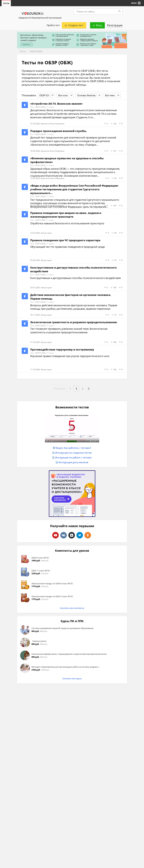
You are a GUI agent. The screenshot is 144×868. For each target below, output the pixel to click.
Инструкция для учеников (73, 462)
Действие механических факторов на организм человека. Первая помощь (71, 297)
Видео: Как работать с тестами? (73, 448)
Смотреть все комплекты (72, 608)
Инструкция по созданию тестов (73, 453)
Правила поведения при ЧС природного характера (65, 240)
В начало (58, 389)
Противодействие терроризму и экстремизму (62, 350)
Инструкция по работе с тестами (73, 458)
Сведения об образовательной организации (40, 18)
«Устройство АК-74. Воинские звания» (56, 104)
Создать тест (74, 25)
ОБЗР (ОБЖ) (36, 51)
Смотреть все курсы (72, 679)
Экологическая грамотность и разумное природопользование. (74, 322)
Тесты (23, 51)
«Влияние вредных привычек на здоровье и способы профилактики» (67, 160)
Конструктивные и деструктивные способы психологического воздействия (73, 270)
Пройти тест (53, 25)
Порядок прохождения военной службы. (59, 131)
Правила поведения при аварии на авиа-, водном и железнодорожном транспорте (66, 215)
